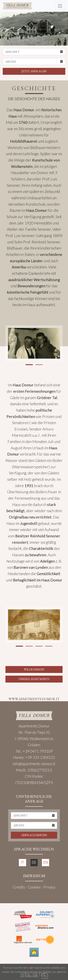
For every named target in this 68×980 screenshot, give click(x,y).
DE (34, 862)
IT (22, 862)
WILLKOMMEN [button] (34, 669)
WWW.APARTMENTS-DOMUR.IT (34, 699)
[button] (29, 365)
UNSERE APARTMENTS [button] (34, 679)
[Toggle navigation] (60, 6)
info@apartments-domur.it (34, 764)
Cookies (34, 887)
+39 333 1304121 (40, 757)
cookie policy (32, 976)
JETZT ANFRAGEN (34, 71)
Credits (19, 887)
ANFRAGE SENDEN (34, 835)
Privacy (49, 887)
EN (46, 862)
